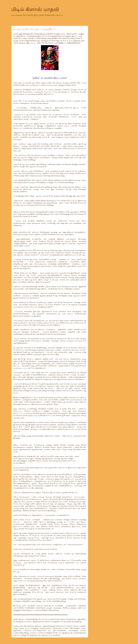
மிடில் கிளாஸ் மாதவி (35, 9)
